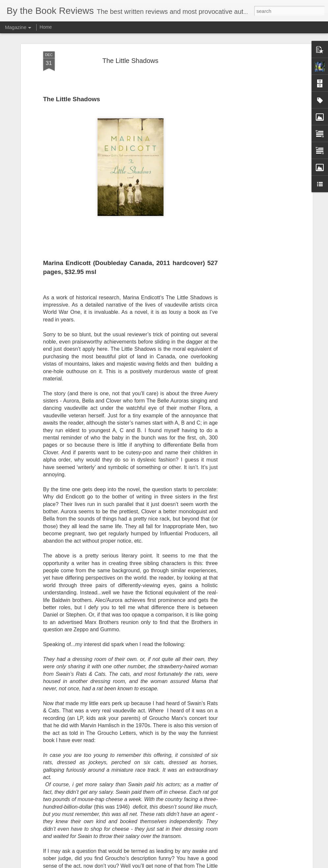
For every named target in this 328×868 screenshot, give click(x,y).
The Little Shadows (130, 61)
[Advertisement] (254, 155)
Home (46, 27)
